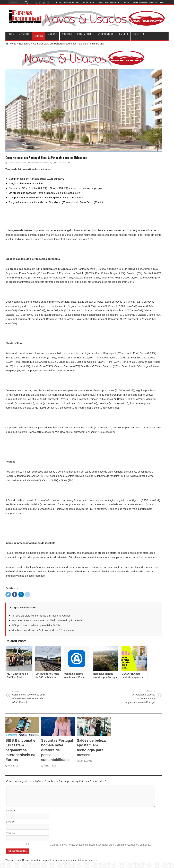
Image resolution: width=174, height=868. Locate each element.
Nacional (45, 163)
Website (11, 834)
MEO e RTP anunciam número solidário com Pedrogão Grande (47, 620)
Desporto (123, 34)
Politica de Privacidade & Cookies (149, 3)
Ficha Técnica (89, 3)
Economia (38, 36)
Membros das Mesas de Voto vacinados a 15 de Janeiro (43, 630)
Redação (23, 163)
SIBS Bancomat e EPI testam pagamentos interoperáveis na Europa (21, 749)
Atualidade (24, 34)
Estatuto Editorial (72, 3)
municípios (67, 34)
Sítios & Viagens (85, 34)
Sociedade (52, 34)
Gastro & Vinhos (106, 34)
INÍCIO (12, 34)
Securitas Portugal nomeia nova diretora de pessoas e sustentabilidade (58, 749)
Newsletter (138, 34)
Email (10, 822)
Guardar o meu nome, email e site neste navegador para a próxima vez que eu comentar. (101, 845)
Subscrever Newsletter (109, 3)
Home (11, 44)
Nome (10, 811)
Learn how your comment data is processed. (75, 860)
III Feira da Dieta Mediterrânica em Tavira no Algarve (41, 615)
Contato (126, 3)
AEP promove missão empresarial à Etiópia (36, 625)
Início (58, 3)
